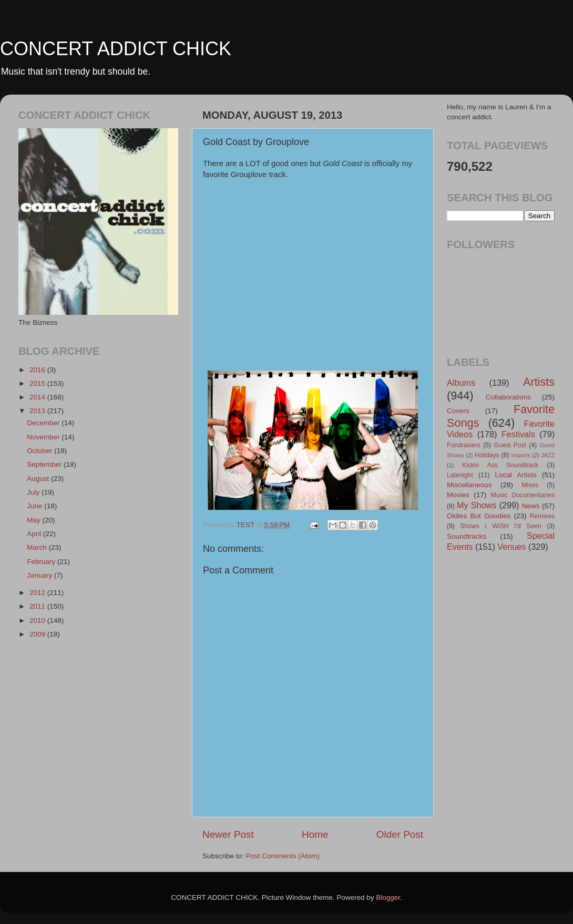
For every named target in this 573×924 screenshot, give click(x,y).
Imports (521, 455)
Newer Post (228, 834)
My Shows (477, 505)
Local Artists (515, 475)
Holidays (487, 455)
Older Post (400, 834)
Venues (511, 547)
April (35, 534)
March (38, 547)
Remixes (542, 516)
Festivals (518, 434)
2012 (38, 593)
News (531, 506)
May (34, 520)
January (40, 575)
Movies (458, 495)
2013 (38, 411)
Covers (458, 411)
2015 (38, 383)
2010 (38, 620)
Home (315, 834)
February (42, 562)
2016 (38, 370)
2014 (38, 397)
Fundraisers (464, 445)
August (39, 479)
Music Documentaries (523, 495)
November (44, 437)
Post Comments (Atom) (283, 856)
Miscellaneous (469, 485)
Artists (539, 382)
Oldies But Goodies (479, 516)
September (45, 464)
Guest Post (510, 445)
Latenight (460, 475)
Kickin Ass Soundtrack (500, 465)
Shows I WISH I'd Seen (500, 526)
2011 (38, 606)
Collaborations (508, 397)
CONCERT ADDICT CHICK (116, 49)
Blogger (388, 897)
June (35, 506)
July (34, 492)
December (44, 423)
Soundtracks (467, 536)
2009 (38, 634)
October (40, 451)
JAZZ (548, 455)
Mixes (530, 485)
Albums (461, 383)
